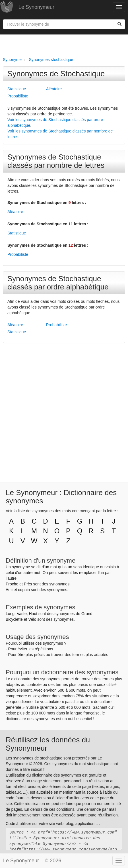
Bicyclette (14, 619)
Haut (33, 614)
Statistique (17, 89)
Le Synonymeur (36, 7)
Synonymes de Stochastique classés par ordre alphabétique (58, 283)
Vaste (22, 614)
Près (28, 584)
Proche (12, 584)
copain (24, 590)
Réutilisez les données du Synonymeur (48, 744)
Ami (9, 590)
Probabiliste (18, 96)
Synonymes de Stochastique (56, 74)
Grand (87, 614)
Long (10, 614)
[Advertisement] (64, 44)
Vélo (32, 619)
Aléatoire (54, 89)
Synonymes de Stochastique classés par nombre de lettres (56, 161)
